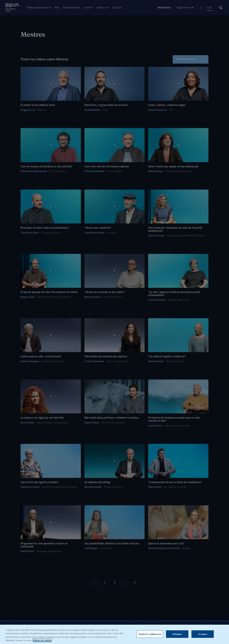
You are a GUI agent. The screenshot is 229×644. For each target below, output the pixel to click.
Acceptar (203, 636)
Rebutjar (177, 636)
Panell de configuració (150, 636)
